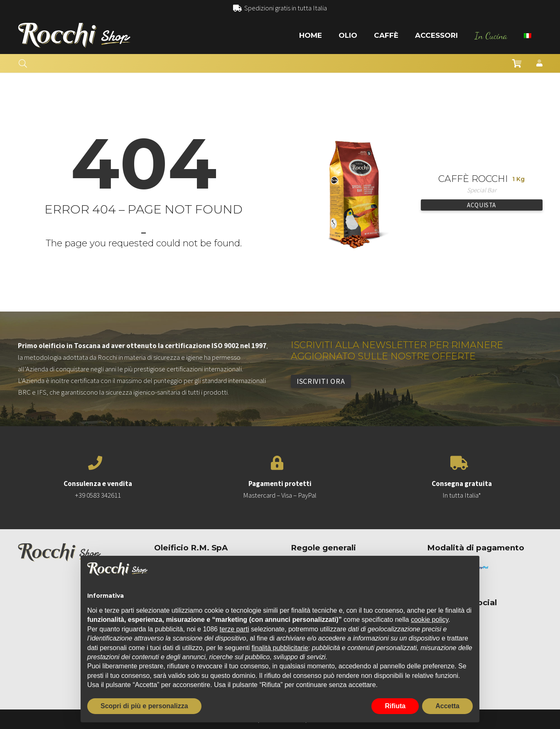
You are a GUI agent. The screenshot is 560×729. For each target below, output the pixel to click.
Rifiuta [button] (395, 706)
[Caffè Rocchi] (354, 141)
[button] (23, 64)
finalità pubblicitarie (280, 648)
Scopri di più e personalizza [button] (144, 706)
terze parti (234, 629)
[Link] (74, 35)
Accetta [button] (447, 706)
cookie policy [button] (430, 620)
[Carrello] (517, 64)
